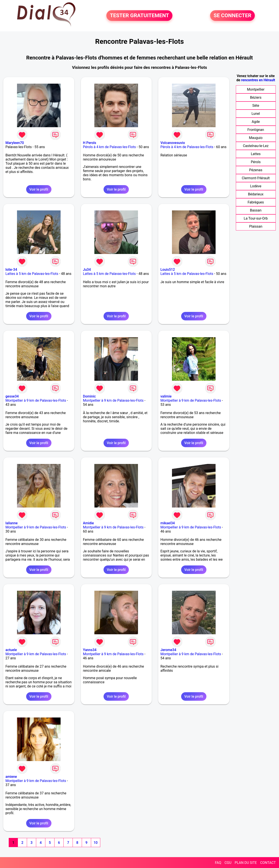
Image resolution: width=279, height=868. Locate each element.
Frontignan (256, 130)
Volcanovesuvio (173, 143)
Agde (256, 122)
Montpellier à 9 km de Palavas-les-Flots (36, 400)
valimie (166, 396)
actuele (11, 650)
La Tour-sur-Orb (256, 218)
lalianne (12, 523)
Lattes (256, 154)
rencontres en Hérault (258, 80)
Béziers (256, 97)
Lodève (256, 186)
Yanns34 (90, 650)
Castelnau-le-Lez (256, 146)
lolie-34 (11, 270)
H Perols (90, 143)
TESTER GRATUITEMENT (139, 16)
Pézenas (256, 170)
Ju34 (87, 270)
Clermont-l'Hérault (256, 178)
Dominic (89, 396)
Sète (256, 106)
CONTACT (268, 863)
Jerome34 (168, 650)
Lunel (256, 114)
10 (95, 843)
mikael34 (168, 523)
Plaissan (256, 226)
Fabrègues (256, 202)
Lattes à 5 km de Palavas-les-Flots (32, 274)
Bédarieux (256, 194)
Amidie (88, 523)
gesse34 (12, 396)
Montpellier (256, 89)
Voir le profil (39, 189)
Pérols (256, 162)
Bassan (256, 210)
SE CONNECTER (232, 16)
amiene (11, 777)
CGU (228, 863)
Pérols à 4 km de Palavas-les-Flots (110, 147)
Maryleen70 (15, 143)
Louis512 (168, 270)
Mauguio (256, 138)
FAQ (218, 863)
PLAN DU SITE (246, 863)
